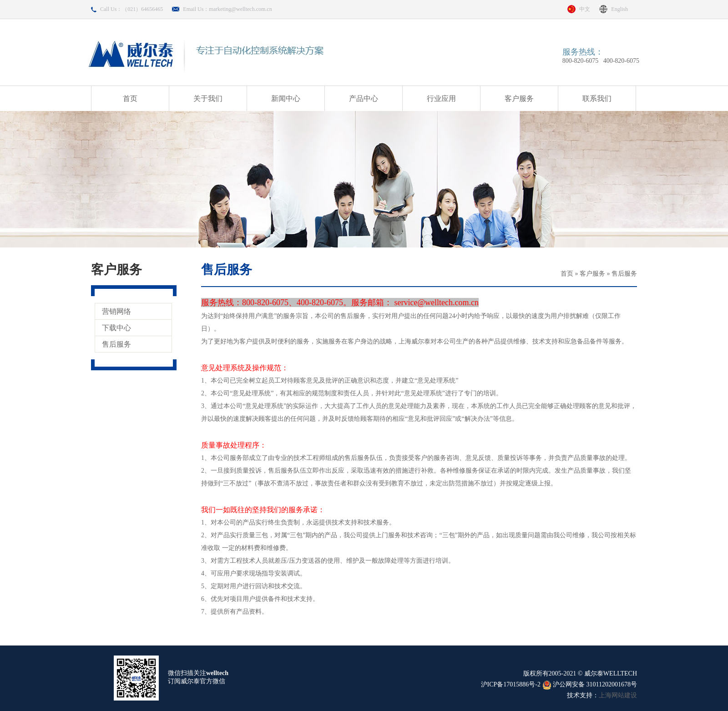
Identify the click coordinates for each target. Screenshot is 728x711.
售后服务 (116, 344)
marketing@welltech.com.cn (240, 9)
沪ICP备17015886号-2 (511, 684)
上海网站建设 (618, 695)
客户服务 (519, 98)
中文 (585, 9)
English (619, 9)
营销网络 (116, 311)
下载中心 (116, 328)
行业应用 (441, 98)
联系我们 (597, 98)
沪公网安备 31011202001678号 (590, 684)
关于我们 (208, 98)
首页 (130, 98)
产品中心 (364, 98)
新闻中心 (286, 98)
